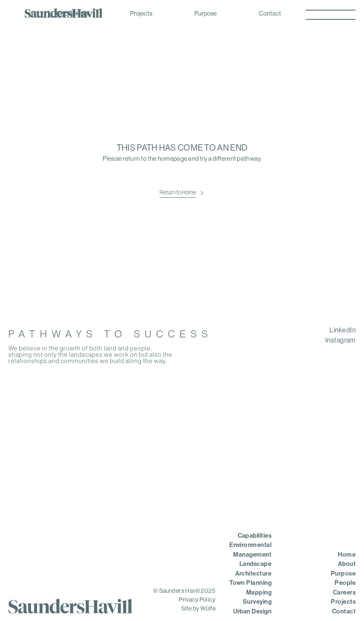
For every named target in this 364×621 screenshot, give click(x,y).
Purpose (206, 14)
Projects (141, 14)
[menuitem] (298, 331)
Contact (270, 14)
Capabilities (72, 14)
